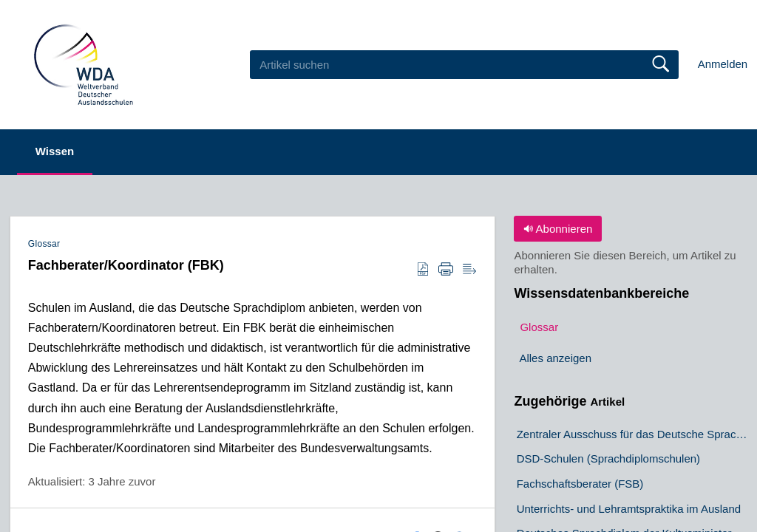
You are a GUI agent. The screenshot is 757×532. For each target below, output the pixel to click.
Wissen (55, 151)
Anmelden (723, 64)
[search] (464, 64)
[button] (423, 270)
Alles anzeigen (555, 358)
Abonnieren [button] (558, 229)
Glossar (44, 244)
